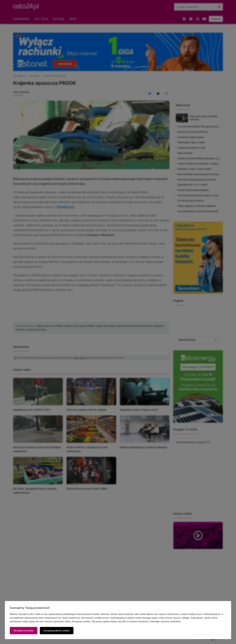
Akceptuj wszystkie (24, 631)
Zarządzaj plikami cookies (57, 631)
